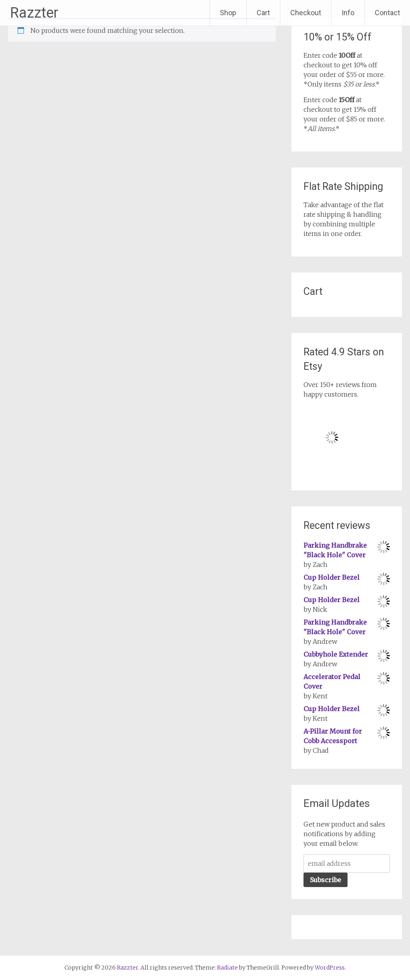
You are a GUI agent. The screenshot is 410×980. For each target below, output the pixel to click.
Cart (263, 13)
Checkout (306, 13)
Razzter (34, 13)
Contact (387, 13)
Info (348, 13)
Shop (228, 13)
